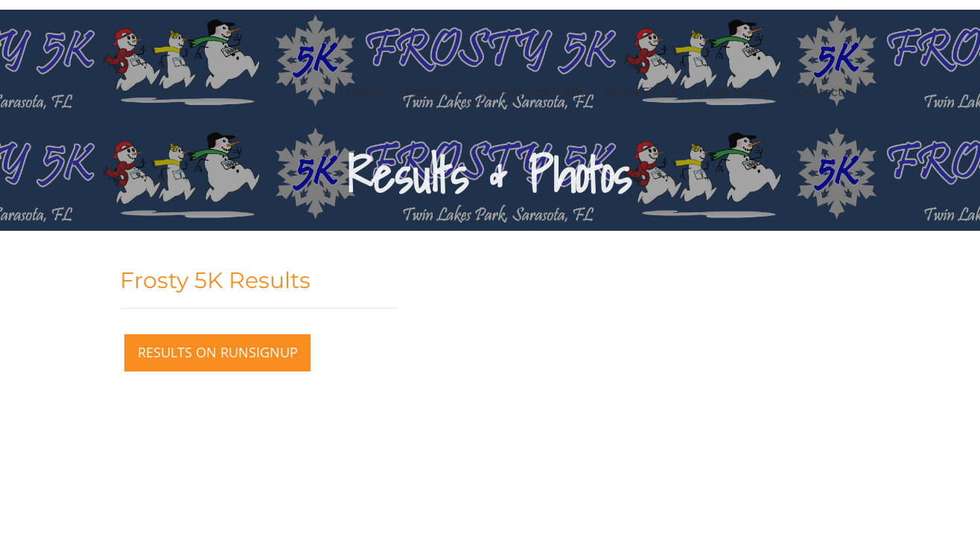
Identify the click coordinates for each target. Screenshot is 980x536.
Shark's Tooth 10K (532, 92)
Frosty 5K (432, 92)
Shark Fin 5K (642, 92)
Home (366, 92)
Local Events (737, 92)
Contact (819, 92)
